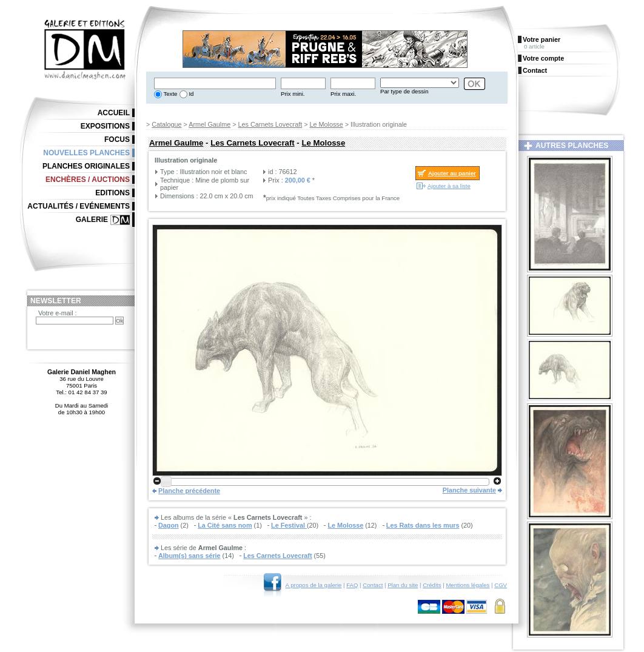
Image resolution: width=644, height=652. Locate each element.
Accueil (114, 113)
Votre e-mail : (58, 313)
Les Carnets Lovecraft (270, 124)
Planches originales (86, 166)
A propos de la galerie (314, 585)
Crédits (432, 585)
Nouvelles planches (86, 153)
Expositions (105, 126)
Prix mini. (293, 94)
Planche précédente (189, 491)
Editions (112, 193)
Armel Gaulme (210, 124)
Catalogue (166, 124)
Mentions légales (468, 585)
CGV (501, 585)
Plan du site (403, 585)
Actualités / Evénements (79, 206)
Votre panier (542, 39)
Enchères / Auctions (88, 180)
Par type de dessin (404, 91)
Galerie (92, 220)
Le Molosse (327, 124)
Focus (117, 139)
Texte (169, 94)
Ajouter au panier (452, 173)
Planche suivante (469, 490)
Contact (373, 585)
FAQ (352, 585)
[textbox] (215, 83)
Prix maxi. (343, 94)
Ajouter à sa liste (449, 186)
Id (191, 94)
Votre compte (543, 58)
